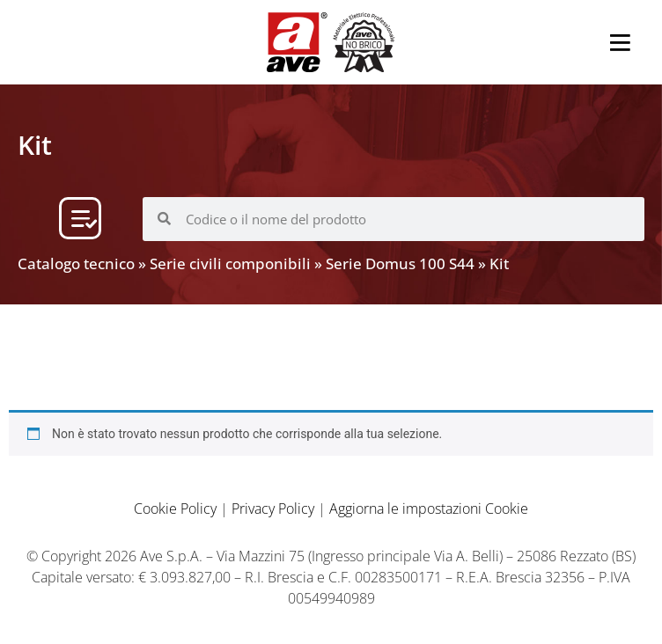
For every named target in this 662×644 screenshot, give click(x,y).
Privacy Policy (273, 509)
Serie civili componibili (230, 263)
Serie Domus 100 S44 (400, 263)
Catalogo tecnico (76, 263)
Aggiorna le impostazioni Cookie (429, 509)
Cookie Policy (175, 509)
